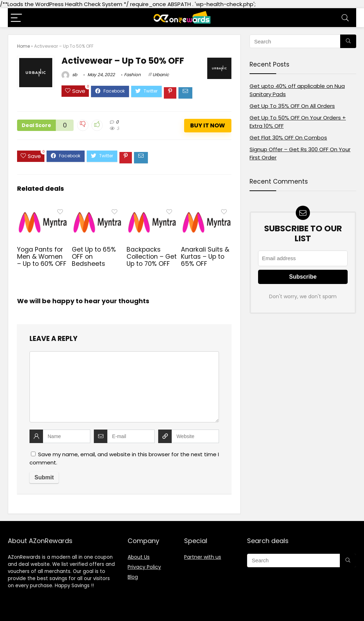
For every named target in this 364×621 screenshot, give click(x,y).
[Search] (345, 18)
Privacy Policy (144, 567)
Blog (133, 577)
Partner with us (203, 557)
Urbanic (161, 75)
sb (69, 75)
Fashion (132, 75)
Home (23, 46)
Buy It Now (208, 125)
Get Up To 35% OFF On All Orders (292, 106)
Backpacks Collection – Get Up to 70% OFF (152, 257)
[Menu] (16, 18)
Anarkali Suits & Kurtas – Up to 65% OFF (205, 257)
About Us (139, 557)
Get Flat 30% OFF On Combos (288, 138)
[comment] (124, 387)
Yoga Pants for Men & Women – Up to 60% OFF (42, 257)
